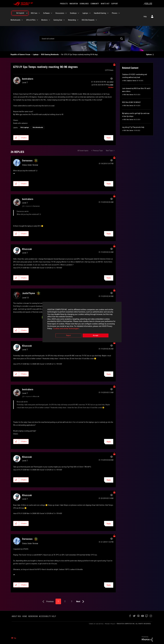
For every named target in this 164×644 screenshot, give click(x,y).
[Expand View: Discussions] (66, 13)
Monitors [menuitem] (44, 20)
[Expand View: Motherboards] (22, 20)
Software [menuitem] (46, 13)
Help (145, 17)
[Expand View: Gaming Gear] (64, 20)
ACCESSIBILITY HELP (47, 616)
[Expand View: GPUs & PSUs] (37, 20)
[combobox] (82, 39)
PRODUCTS (64, 4)
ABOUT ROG (16, 616)
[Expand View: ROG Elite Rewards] (96, 20)
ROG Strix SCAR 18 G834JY (131, 102)
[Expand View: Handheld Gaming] (108, 13)
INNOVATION (74, 4)
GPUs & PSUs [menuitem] (31, 20)
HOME (25, 616)
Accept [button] (96, 335)
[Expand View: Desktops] (78, 13)
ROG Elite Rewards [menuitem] (88, 20)
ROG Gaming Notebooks (50, 54)
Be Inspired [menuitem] (20, 13)
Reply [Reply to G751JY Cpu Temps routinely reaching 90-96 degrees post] (109, 138)
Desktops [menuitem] (73, 13)
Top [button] (15, 638)
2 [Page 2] (65, 601)
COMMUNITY (95, 4)
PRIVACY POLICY (110, 624)
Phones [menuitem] (115, 13)
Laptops (36, 54)
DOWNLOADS (84, 4)
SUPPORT (115, 4)
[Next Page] (81, 602)
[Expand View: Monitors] (49, 20)
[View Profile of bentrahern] (28, 79)
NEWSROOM (33, 616)
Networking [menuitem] (72, 20)
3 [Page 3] (72, 601)
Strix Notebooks (38, 127)
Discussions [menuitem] (60, 13)
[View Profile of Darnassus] (27, 161)
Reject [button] (69, 335)
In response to (32, 206)
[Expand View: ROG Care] (39, 13)
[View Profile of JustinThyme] (29, 293)
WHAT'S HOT (105, 4)
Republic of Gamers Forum (20, 54)
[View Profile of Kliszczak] (27, 249)
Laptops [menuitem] (85, 13)
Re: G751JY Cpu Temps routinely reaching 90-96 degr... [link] (80, 54)
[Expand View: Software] (51, 13)
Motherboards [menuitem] (15, 20)
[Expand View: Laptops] (90, 13)
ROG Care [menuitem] (34, 13)
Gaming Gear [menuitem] (58, 20)
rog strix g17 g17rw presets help (133, 127)
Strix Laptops (25, 127)
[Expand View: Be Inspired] (27, 13)
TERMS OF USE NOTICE (96, 624)
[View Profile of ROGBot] (111, 87)
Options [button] (149, 54)
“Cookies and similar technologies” (66, 329)
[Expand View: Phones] (119, 13)
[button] (16, 138)
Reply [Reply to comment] (109, 184)
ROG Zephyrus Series (130, 81)
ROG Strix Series (128, 95)
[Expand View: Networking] (78, 20)
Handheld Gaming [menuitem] (100, 13)
